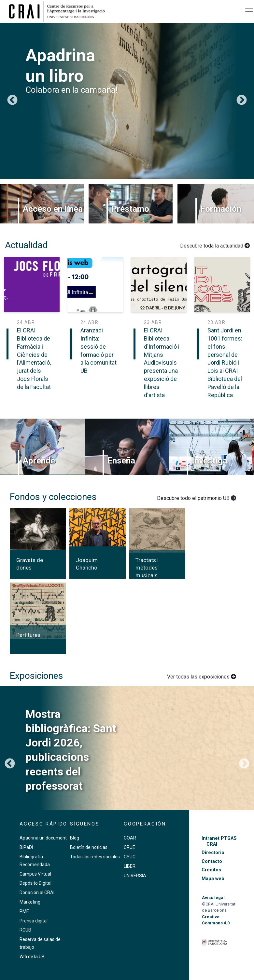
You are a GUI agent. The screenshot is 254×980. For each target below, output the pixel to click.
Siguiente (242, 101)
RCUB (25, 930)
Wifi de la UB (32, 957)
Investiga (210, 461)
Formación (221, 209)
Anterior (12, 101)
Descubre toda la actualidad (215, 246)
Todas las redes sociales (95, 857)
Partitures (28, 635)
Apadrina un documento (44, 838)
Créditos (211, 870)
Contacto (212, 861)
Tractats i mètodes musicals (147, 568)
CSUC (130, 857)
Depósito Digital (35, 883)
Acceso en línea (53, 209)
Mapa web (213, 879)
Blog (75, 838)
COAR (130, 838)
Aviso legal (213, 898)
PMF (24, 911)
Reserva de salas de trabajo (40, 943)
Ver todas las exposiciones (202, 677)
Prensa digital (34, 921)
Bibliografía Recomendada (35, 861)
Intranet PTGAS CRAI (219, 841)
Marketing (30, 902)
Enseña (121, 461)
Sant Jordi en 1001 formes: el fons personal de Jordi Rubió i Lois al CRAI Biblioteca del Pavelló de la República (225, 362)
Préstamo (130, 209)
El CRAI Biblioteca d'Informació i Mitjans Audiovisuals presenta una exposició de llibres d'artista (162, 362)
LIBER (130, 866)
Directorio (213, 853)
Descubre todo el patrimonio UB (197, 498)
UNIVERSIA (135, 876)
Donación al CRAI (37, 893)
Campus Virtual (35, 874)
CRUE (129, 847)
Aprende (39, 461)
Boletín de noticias (89, 847)
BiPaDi (26, 847)
